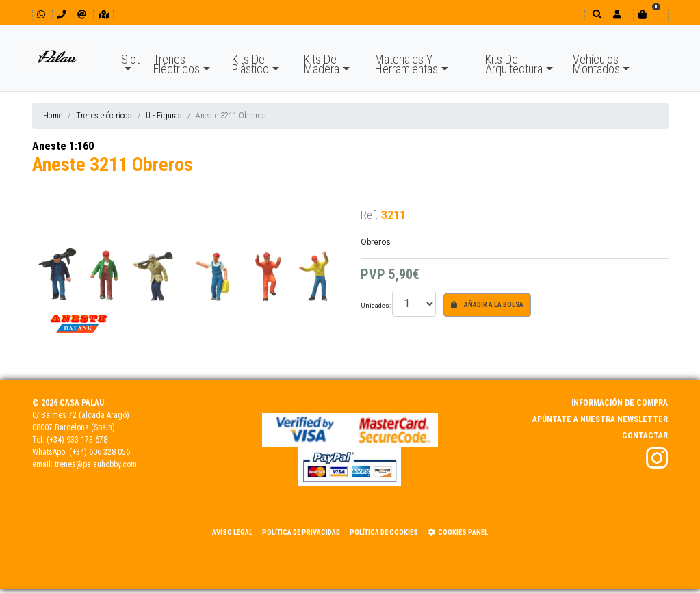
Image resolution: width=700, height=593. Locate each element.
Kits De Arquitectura (514, 64)
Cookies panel (458, 532)
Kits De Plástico (250, 64)
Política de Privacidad (301, 532)
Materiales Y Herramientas (406, 64)
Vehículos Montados (596, 64)
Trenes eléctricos (104, 116)
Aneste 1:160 (63, 146)
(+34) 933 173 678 (77, 440)
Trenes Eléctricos (177, 64)
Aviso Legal (232, 532)
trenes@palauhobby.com (96, 464)
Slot (130, 59)
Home (53, 116)
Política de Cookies (384, 532)
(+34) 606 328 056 (100, 452)
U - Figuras (164, 116)
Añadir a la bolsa (487, 305)
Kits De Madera (322, 64)
